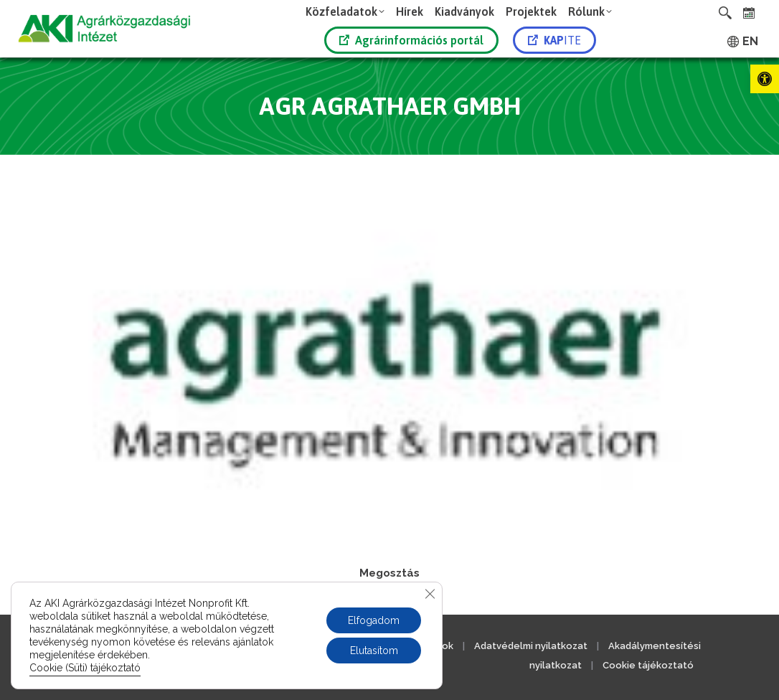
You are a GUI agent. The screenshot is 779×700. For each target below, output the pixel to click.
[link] (765, 79)
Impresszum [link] (158, 646)
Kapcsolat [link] (230, 646)
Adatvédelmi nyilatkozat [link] (531, 646)
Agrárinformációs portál (411, 40)
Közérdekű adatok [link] (411, 646)
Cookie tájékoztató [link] (648, 665)
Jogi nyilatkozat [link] (311, 646)
